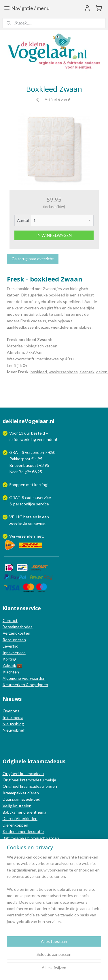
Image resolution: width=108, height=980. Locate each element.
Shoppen (17, 485)
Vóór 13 (17, 433)
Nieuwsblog (13, 724)
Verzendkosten (16, 633)
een (46, 517)
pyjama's (65, 321)
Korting (10, 659)
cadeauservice (38, 497)
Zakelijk (9, 665)
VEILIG (16, 517)
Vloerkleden (26, 818)
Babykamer (13, 812)
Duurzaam (12, 799)
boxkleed (39, 372)
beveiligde (18, 523)
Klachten (11, 672)
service (42, 504)
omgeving (37, 523)
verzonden (46, 439)
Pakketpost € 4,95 (23, 459)
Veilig (8, 806)
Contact (10, 620)
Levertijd (11, 646)
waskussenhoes (63, 372)
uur (27, 433)
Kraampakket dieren (21, 793)
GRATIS (17, 497)
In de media (13, 717)
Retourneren (14, 640)
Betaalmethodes (18, 627)
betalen (30, 517)
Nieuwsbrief (14, 730)
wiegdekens (62, 327)
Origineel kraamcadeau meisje (29, 780)
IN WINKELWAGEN (54, 235)
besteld (38, 433)
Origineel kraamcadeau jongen (30, 786)
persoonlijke (24, 504)
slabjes (85, 327)
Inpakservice (14, 653)
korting (41, 485)
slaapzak (87, 372)
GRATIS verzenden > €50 (32, 452)
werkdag (28, 439)
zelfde (14, 439)
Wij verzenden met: (27, 536)
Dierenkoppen (15, 825)
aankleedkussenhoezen (28, 327)
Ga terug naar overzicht (33, 259)
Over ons (11, 711)
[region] (54, 892)
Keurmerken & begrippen (25, 685)
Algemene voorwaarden (24, 678)
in (40, 517)
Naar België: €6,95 (26, 472)
